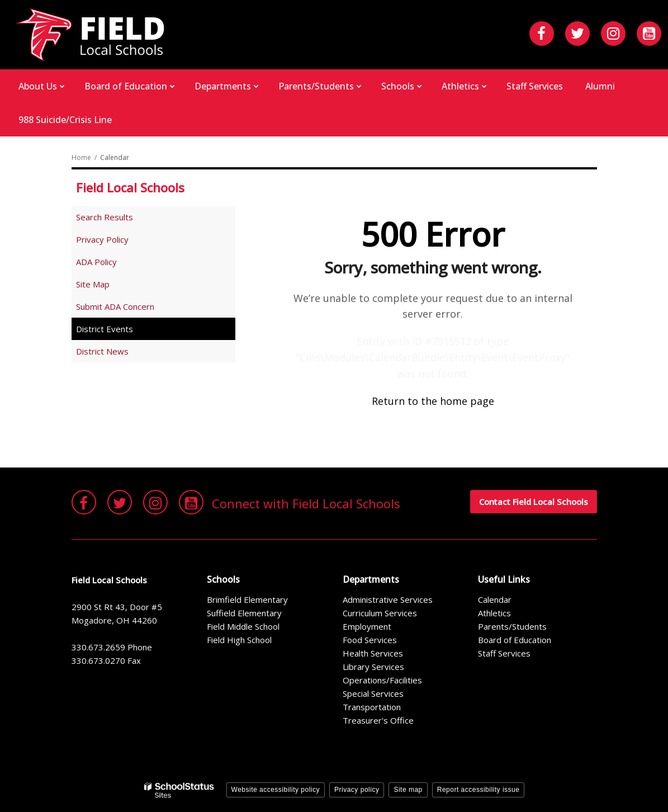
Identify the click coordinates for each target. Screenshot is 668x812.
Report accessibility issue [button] (479, 790)
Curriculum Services (380, 613)
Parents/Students (512, 626)
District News (102, 351)
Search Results (105, 217)
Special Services (373, 693)
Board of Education (515, 640)
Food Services (370, 640)
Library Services (373, 667)
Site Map (93, 284)
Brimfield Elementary (247, 599)
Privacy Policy (102, 239)
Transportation (372, 707)
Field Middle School (243, 626)
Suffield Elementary (244, 613)
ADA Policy (96, 262)
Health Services (373, 653)
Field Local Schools (130, 187)
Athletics (494, 613)
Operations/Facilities (382, 680)
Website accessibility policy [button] (276, 790)
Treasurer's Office (378, 720)
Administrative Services (388, 599)
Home (81, 157)
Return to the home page (433, 401)
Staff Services (504, 653)
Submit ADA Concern (115, 306)
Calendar (495, 599)
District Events (105, 329)
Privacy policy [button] (357, 790)
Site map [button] (408, 790)
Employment (367, 626)
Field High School (239, 640)
